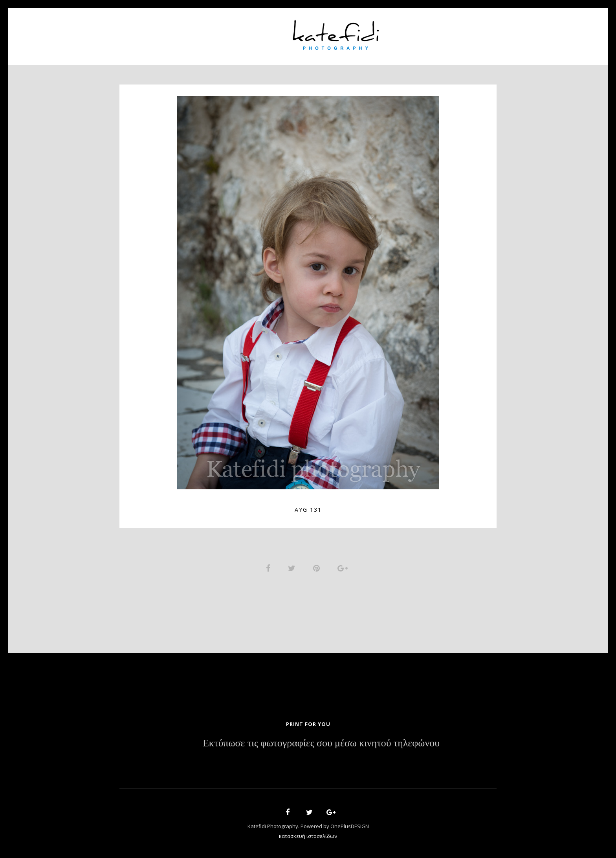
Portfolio (259, 32)
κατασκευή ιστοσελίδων (308, 837)
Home (175, 32)
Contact (442, 32)
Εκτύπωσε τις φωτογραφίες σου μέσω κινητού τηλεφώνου (321, 744)
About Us (213, 32)
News (405, 32)
